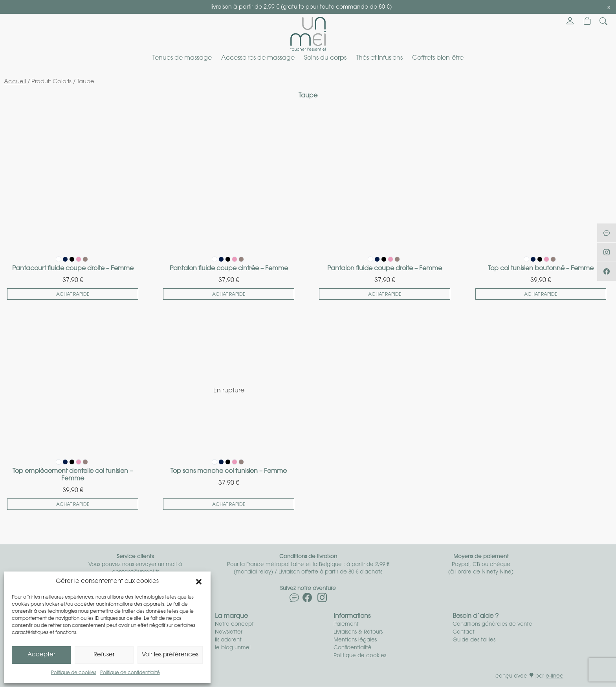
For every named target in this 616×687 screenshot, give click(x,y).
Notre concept (234, 624)
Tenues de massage (182, 58)
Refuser (104, 655)
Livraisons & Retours (358, 632)
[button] (199, 582)
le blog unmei (233, 648)
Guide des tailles (474, 640)
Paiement (346, 624)
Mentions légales (355, 640)
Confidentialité (353, 648)
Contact (464, 632)
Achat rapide (73, 295)
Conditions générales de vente (492, 624)
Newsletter (229, 632)
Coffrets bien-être (438, 58)
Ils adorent (228, 640)
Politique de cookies (74, 673)
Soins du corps (325, 58)
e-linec (555, 676)
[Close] (609, 7)
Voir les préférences (170, 655)
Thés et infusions (379, 58)
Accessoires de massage (258, 58)
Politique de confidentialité (130, 673)
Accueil (15, 82)
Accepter (41, 655)
